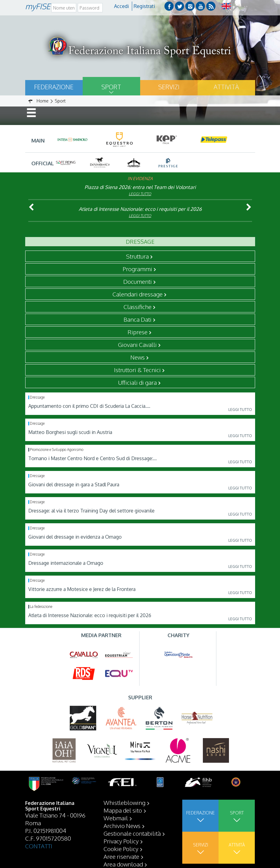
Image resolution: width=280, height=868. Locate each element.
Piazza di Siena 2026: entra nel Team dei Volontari (140, 187)
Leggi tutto (140, 194)
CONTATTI (39, 846)
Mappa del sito (123, 810)
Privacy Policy (121, 841)
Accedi (121, 6)
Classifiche (138, 307)
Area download (123, 864)
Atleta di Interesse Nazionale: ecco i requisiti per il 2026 (140, 209)
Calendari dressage (138, 294)
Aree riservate (121, 856)
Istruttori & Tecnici (137, 370)
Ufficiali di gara (137, 382)
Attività (226, 87)
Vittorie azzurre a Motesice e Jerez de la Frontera (82, 589)
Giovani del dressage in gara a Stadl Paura (74, 484)
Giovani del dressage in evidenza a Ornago (75, 537)
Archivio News (122, 826)
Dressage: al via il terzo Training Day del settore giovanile (91, 511)
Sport (111, 87)
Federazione (54, 87)
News (138, 357)
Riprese (138, 332)
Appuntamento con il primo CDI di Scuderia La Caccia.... (89, 406)
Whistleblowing (124, 802)
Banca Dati (138, 319)
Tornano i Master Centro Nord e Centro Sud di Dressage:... (93, 458)
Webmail (116, 818)
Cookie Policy (121, 849)
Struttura (137, 256)
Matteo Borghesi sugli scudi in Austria (70, 432)
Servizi (169, 87)
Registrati (144, 6)
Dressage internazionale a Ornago (66, 563)
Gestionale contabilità (132, 833)
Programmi (137, 269)
